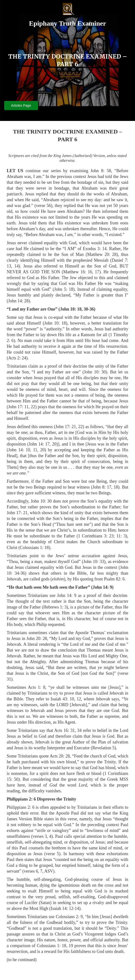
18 (116, 487)
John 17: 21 (66, 427)
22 (33, 407)
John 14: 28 (18, 301)
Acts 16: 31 (65, 730)
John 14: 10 (19, 450)
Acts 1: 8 (37, 687)
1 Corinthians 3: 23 (96, 536)
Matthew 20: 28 (102, 254)
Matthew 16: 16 (78, 272)
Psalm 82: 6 (114, 579)
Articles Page (21, 105)
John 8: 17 (102, 487)
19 (71, 946)
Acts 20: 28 (60, 756)
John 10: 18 (71, 309)
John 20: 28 (37, 638)
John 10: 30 (95, 372)
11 (35, 450)
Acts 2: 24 (17, 358)
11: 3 (121, 536)
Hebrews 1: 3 (55, 607)
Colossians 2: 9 (69, 917)
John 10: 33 (94, 562)
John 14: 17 (39, 444)
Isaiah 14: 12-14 (65, 908)
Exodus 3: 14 (95, 249)
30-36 (89, 309)
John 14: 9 (102, 587)
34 (79, 730)
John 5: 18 (64, 289)
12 (79, 699)
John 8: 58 (101, 171)
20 (54, 444)
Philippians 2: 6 (21, 799)
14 (16, 266)
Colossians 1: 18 (34, 548)
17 (97, 272)
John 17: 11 (18, 407)
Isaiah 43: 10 (62, 699)
